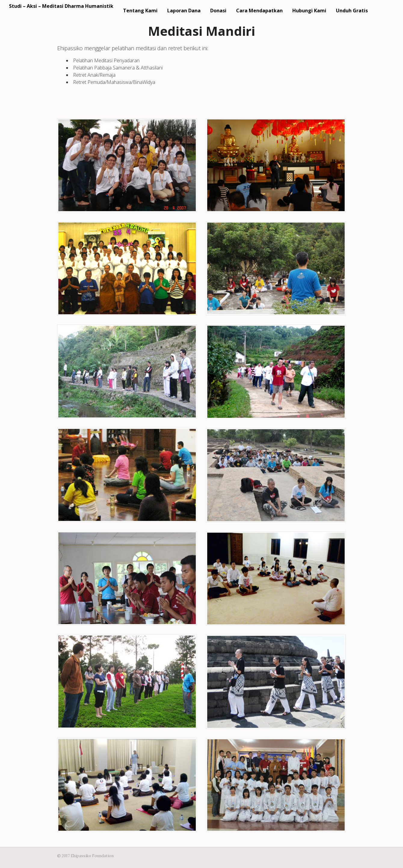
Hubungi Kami (309, 11)
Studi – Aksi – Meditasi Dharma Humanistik (61, 6)
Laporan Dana (184, 11)
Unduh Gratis (352, 11)
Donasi (218, 11)
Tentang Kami (140, 11)
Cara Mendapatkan (259, 11)
